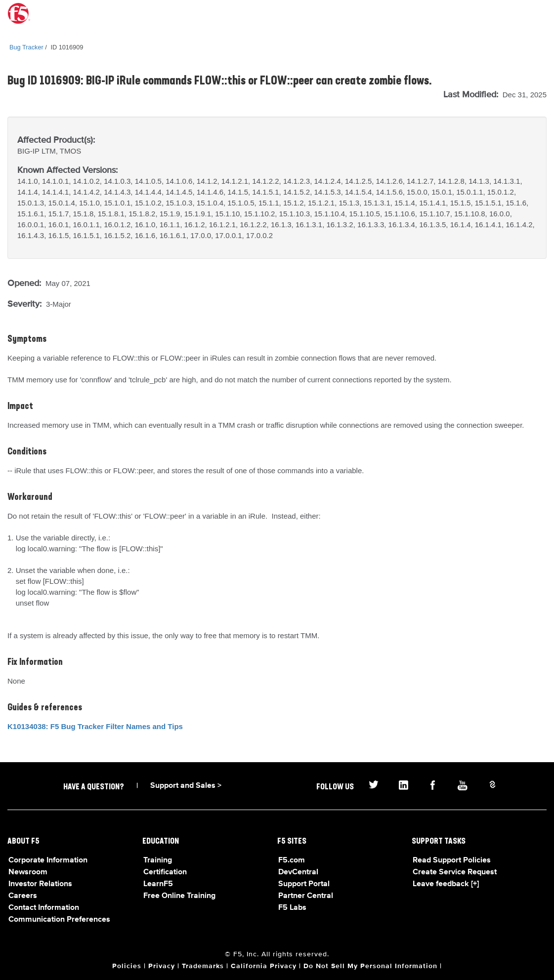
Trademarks (203, 966)
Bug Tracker (26, 47)
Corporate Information (48, 860)
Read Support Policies (452, 860)
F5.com (292, 860)
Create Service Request (455, 872)
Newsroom (28, 872)
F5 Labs (292, 908)
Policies (127, 966)
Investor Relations (40, 884)
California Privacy (264, 966)
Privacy (162, 966)
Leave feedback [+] (446, 884)
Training (158, 860)
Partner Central (306, 896)
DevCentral (298, 872)
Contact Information (44, 908)
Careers (23, 896)
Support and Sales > (186, 786)
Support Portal (304, 884)
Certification (165, 872)
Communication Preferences (59, 920)
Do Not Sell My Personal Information (370, 966)
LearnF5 (158, 884)
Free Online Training (179, 896)
